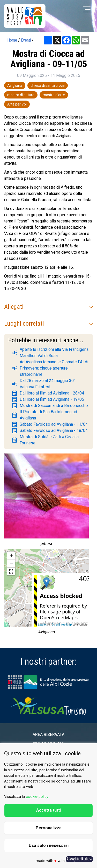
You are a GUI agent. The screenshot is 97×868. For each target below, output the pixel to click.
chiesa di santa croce (48, 86)
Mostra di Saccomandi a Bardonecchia (50, 406)
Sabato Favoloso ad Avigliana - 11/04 (50, 424)
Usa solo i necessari (49, 846)
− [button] (11, 564)
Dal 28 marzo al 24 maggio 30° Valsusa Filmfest (43, 384)
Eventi (26, 40)
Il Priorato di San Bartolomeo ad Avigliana (44, 415)
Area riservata (48, 735)
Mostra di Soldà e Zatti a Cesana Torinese (45, 440)
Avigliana (15, 86)
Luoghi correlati (48, 324)
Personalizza (49, 828)
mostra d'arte (54, 95)
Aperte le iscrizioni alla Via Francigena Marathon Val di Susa (50, 353)
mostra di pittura (21, 95)
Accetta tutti (48, 810)
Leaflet (42, 624)
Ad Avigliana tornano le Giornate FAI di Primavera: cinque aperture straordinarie (50, 368)
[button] (11, 571)
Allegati (48, 307)
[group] (46, 501)
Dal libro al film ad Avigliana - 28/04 (48, 393)
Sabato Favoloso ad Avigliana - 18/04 (50, 431)
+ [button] (11, 556)
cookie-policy (37, 797)
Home (12, 40)
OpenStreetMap (62, 624)
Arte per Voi (17, 104)
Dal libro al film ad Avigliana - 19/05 (48, 399)
